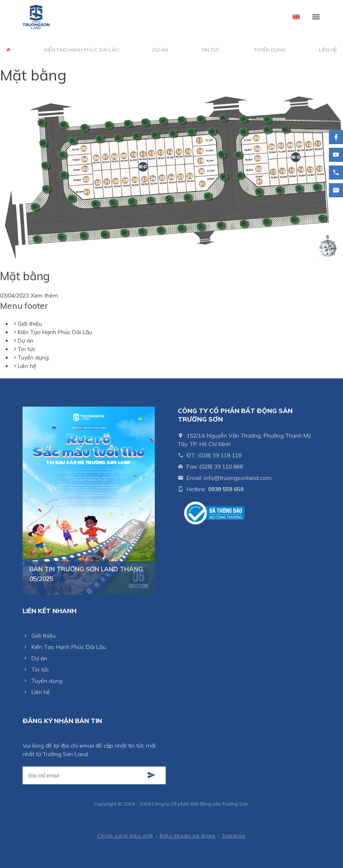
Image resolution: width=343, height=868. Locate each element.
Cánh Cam (145, 828)
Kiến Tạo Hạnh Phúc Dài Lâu (82, 50)
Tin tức (211, 50)
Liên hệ (328, 50)
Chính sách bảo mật (125, 836)
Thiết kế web (109, 828)
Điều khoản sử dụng (188, 836)
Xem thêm (44, 296)
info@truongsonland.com (238, 478)
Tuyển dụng (270, 50)
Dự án (160, 50)
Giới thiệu (30, 324)
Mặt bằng (25, 276)
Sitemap (234, 836)
